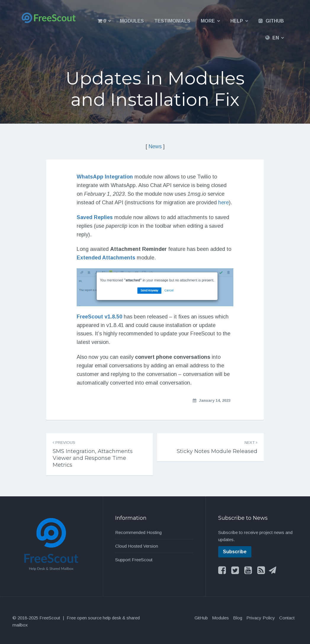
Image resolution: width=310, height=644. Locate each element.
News (155, 146)
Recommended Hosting (138, 532)
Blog (238, 618)
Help (237, 21)
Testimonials (172, 21)
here (224, 202)
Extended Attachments (106, 258)
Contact (287, 618)
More (208, 21)
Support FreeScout (134, 560)
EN (276, 38)
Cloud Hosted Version (137, 546)
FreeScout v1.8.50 (99, 316)
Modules (132, 21)
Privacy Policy (261, 618)
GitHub (275, 21)
